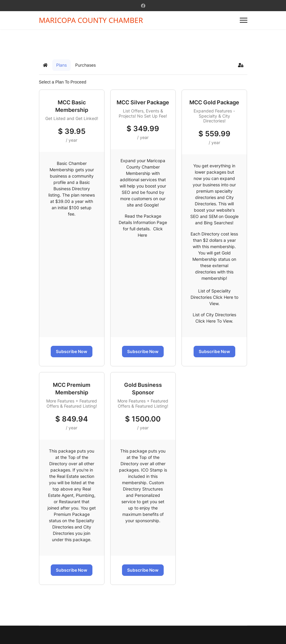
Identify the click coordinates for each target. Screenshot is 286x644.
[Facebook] (143, 6)
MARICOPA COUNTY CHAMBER (91, 20)
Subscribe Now (72, 351)
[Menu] (244, 20)
